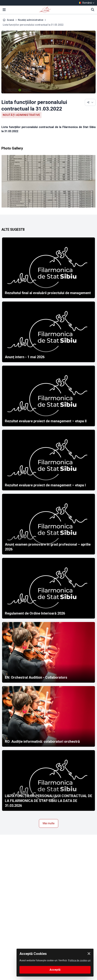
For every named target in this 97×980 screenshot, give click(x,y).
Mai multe (49, 823)
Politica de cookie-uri (79, 960)
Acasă (11, 20)
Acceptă (55, 970)
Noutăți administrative (31, 20)
